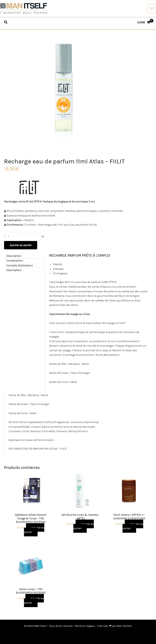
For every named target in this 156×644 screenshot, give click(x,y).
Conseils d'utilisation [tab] (20, 265)
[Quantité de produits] (23, 236)
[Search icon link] (6, 23)
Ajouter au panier (21, 245)
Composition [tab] (15, 260)
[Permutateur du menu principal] (152, 8)
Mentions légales (85, 626)
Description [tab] (14, 256)
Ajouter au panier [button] (34, 530)
